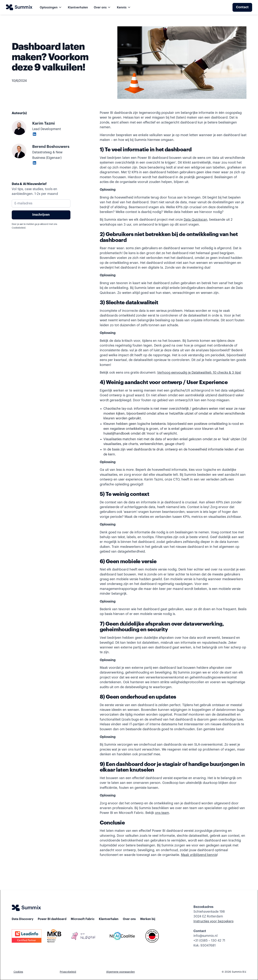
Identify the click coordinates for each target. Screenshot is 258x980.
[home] (19, 7)
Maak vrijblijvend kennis (199, 855)
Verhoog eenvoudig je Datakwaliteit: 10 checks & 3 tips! (199, 373)
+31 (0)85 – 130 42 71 (209, 941)
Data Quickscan (196, 220)
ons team (162, 813)
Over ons (129, 919)
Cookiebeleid (19, 228)
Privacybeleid (68, 972)
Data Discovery (23, 919)
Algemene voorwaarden (120, 972)
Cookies (18, 972)
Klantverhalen (78, 7)
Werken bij (148, 919)
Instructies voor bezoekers (213, 921)
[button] (51, 7)
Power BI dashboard (52, 919)
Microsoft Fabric (83, 919)
